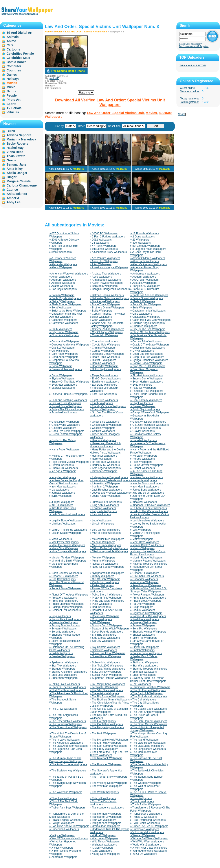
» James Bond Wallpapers (146, 490)
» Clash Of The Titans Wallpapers (150, 332)
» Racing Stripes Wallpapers (66, 607)
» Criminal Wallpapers (103, 348)
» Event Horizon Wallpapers (147, 382)
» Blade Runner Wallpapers (65, 304)
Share (182, 114)
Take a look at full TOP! (193, 65)
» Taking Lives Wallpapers (65, 684)
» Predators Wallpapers (63, 598)
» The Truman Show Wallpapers (109, 777)
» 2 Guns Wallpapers (143, 237)
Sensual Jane (16, 164)
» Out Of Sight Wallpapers (105, 579)
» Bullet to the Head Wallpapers (68, 311)
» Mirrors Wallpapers (142, 548)
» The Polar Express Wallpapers (68, 764)
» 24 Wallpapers (99, 243)
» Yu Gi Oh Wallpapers (144, 854)
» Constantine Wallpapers (64, 342)
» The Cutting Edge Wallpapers (148, 709)
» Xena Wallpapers (101, 851)
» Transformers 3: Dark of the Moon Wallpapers (66, 815)
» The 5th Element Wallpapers (148, 690)
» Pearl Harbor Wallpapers (146, 585)
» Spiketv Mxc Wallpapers (105, 663)
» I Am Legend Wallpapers (105, 468)
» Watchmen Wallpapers (104, 838)
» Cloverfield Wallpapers (104, 335)
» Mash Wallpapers (60, 539)
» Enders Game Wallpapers (146, 379)
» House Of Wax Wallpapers (147, 465)
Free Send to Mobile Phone (68, 71)
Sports (11, 104)
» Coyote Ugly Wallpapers (105, 345)
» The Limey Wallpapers (104, 749)
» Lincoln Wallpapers (102, 524)
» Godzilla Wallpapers (103, 428)
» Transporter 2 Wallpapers (146, 814)
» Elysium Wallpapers (62, 379)
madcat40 (54, 78)
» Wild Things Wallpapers (105, 842)
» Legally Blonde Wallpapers (66, 521)
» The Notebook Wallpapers (106, 758)
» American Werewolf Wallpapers (69, 274)
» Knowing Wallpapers (103, 508)
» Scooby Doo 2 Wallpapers (106, 625)
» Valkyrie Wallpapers (62, 835)
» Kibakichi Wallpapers (144, 502)
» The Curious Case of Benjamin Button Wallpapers (109, 710)
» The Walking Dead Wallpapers (109, 783)
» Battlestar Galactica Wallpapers (109, 298)
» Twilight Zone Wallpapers (105, 823)
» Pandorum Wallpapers (144, 582)
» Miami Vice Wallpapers (64, 548)
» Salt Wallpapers (100, 622)
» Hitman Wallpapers (61, 465)
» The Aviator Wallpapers (104, 693)
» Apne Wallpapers (101, 277)
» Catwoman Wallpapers (64, 323)
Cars (10, 45)
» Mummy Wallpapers (103, 561)
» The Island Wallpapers (144, 740)
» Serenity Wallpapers (62, 632)
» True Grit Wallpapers (103, 820)
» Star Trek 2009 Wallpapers (106, 666)
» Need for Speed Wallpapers (107, 567)
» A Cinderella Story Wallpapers (108, 252)
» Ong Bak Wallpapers (62, 579)
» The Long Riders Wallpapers (148, 749)
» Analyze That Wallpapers (105, 274)
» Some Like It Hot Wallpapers (108, 653)
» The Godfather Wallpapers (106, 724)
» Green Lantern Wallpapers (66, 434)
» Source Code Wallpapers (146, 653)
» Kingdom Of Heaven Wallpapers (150, 505)
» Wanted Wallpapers (143, 835)
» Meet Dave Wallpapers (145, 542)
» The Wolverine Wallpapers (66, 792)
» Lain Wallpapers (100, 514)
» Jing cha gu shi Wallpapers (147, 493)
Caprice (12, 190)
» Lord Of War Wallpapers (105, 530)
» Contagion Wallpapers (104, 342)
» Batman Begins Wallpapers (107, 295)
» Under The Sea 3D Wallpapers (149, 826)
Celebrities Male (18, 58)
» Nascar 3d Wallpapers (104, 564)
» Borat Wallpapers (60, 308)
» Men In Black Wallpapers (105, 545)
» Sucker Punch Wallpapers (106, 675)
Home (48, 32)
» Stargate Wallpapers (62, 669)
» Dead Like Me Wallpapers (146, 354)
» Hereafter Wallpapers (144, 456)
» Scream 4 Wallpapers (63, 629)
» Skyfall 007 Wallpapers (145, 647)
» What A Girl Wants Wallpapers (149, 838)
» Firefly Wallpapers (101, 403)
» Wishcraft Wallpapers (103, 845)
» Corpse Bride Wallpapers (146, 342)
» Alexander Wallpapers (63, 264)
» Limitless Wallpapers (62, 524)
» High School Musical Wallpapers (69, 462)
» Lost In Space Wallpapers (65, 533)
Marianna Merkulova (21, 139)
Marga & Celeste (19, 181)
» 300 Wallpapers (140, 243)
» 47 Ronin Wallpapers (103, 246)
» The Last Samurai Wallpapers (108, 746)
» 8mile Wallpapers (60, 252)
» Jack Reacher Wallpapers (106, 490)
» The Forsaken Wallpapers (65, 724)
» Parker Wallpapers (102, 585)
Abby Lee (14, 202)
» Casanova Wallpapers (63, 320)
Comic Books (16, 62)
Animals (13, 37)
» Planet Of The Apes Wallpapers (69, 595)
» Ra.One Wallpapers (143, 604)
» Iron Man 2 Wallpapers (104, 487)
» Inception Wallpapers (63, 477)
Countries (14, 70)
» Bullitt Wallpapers (101, 311)
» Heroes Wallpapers (143, 459)
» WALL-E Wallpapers (103, 835)
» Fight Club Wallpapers (104, 400)
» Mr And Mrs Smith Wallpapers (68, 561)
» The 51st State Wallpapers (106, 690)
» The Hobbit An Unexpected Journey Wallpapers (147, 729)
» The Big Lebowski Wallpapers (149, 696)
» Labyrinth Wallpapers (103, 511)
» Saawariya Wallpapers (63, 622)
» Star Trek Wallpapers (63, 666)
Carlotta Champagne (22, 185)
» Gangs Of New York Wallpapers (150, 413)
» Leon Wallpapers (101, 521)
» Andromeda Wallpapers (145, 274)
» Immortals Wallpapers (104, 471)
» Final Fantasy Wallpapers (146, 400)
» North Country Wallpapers (66, 573)
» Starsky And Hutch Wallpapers (68, 672)
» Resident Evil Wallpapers (65, 610)
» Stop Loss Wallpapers (63, 675)
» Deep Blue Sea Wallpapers (147, 357)
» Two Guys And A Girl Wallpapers (69, 826)
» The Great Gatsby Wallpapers (149, 724)
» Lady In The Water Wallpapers (149, 511)
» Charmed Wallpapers (144, 326)
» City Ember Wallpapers (64, 332)
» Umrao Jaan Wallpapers (105, 826)
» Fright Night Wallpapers (145, 409)
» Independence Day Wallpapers (109, 477)
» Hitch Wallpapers (141, 462)
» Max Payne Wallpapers (64, 542)
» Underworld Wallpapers (64, 829)
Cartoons (13, 49)
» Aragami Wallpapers (143, 277)
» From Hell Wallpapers (63, 413)
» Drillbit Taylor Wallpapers (105, 369)
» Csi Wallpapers (59, 351)
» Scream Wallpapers (143, 625)
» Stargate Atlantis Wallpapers (107, 669)
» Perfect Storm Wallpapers (65, 588)
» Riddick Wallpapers (143, 610)
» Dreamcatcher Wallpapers (66, 369)
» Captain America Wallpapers (148, 311)
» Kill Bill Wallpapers (61, 505)
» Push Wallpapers (101, 604)
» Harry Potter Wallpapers (64, 450)
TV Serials (14, 108)
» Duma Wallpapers (61, 375)
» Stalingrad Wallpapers (144, 663)
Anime (11, 41)
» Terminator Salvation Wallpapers (150, 687)
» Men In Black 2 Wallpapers (147, 545)
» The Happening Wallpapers (107, 727)
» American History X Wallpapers (109, 267)
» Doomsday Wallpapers (104, 366)
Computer (14, 66)
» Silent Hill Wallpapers (144, 638)
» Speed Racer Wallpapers (105, 656)
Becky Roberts (17, 144)
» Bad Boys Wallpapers (63, 289)
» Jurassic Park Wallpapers (106, 502)
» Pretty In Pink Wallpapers (106, 598)
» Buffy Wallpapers (141, 308)
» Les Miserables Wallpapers (147, 521)
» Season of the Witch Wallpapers (110, 629)
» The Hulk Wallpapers (103, 734)
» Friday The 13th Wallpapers (67, 409)
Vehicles (13, 112)
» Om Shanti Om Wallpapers (147, 576)
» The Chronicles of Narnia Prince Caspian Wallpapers (110, 704)
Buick (11, 131)
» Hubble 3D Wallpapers (64, 468)
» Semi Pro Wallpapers (144, 629)
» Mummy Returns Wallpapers (148, 561)
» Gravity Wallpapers (142, 431)
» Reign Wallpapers (142, 607)
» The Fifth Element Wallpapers (149, 721)
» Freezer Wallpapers (143, 406)
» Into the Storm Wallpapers (147, 483)
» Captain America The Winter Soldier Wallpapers (107, 315)
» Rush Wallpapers (101, 619)
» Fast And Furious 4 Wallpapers (68, 394)
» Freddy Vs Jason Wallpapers (108, 406)
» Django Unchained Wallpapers (149, 360)
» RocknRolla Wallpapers (104, 616)
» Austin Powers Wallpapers (106, 283)
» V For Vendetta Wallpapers (147, 832)
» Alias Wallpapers (101, 264)
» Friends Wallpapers (102, 409)
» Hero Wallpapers (101, 459)
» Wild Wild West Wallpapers (147, 842)
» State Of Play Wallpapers (106, 672)
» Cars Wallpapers (141, 314)
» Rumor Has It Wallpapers (65, 619)
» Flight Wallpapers (141, 403)
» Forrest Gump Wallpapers (65, 406)
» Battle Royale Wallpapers (65, 298)
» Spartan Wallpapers (62, 656)
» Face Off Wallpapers (143, 388)
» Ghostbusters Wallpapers (106, 425)
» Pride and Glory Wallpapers (107, 601)
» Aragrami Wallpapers (63, 280)
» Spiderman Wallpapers (64, 663)
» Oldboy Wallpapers (102, 576)
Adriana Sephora (19, 135)
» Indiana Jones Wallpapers (147, 477)
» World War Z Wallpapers (146, 845)
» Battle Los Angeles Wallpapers (149, 295)
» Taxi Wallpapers (141, 684)
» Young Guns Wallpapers (105, 854)
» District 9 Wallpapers (103, 360)
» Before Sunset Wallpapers (147, 298)
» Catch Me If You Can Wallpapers (150, 320)
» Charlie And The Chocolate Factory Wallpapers (107, 325)
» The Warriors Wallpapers (146, 783)
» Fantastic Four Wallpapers (147, 391)
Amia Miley (15, 169)
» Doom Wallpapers (61, 366)
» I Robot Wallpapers (143, 468)
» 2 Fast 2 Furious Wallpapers (107, 237)
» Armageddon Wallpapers (105, 280)
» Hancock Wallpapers (103, 440)
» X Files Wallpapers (61, 848)
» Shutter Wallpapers (143, 635)
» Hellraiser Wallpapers (103, 456)
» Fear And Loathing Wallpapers (68, 400)
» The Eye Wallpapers (103, 721)
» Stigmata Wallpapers (143, 672)
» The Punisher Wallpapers (106, 764)
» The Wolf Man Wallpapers (106, 786)
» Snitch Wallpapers (61, 653)
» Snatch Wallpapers (142, 650)
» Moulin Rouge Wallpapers (146, 558)
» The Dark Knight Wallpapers (148, 712)
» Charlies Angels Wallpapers (147, 323)
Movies (58, 32)
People (12, 95)
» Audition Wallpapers (62, 283)
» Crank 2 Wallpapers (62, 348)
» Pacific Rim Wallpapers (104, 582)
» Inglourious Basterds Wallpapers (110, 480)
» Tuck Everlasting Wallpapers (148, 820)
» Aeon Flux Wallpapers (104, 261)
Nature (11, 91)
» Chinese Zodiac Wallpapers (107, 329)
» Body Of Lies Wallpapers (146, 304)
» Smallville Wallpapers (103, 650)
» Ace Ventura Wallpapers (105, 258)
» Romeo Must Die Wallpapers (148, 616)
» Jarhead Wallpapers (62, 493)
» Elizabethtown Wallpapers (147, 375)
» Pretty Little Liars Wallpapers (148, 598)
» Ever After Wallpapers (63, 385)
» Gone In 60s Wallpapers (145, 428)
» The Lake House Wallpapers (148, 743)
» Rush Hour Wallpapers (145, 619)
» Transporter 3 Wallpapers (106, 817)
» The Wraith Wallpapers (104, 792)
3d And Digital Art (19, 33)
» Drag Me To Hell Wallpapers (148, 366)
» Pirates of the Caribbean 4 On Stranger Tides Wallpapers (149, 590)
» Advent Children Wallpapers (148, 258)
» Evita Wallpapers (141, 385)
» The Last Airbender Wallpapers (68, 746)
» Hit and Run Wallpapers (105, 462)
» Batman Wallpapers (62, 295)
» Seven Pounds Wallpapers (106, 632)
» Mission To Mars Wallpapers (67, 558)
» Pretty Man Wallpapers (64, 601)
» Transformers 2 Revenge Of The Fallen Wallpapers (150, 809)
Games (12, 75)
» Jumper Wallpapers (62, 502)
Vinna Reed (15, 152)
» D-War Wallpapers (142, 351)
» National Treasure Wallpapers (149, 564)
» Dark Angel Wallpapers (64, 354)
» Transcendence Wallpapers (107, 808)
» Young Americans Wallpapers (148, 851)
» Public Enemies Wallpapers (66, 604)
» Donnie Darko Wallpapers (146, 363)
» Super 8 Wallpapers (143, 675)
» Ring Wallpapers (60, 616)
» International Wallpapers (105, 483)
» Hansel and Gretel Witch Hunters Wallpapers (105, 445)
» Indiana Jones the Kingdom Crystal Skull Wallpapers (66, 482)
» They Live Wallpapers (63, 798)
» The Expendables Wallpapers (68, 721)
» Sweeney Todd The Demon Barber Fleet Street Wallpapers (148, 679)
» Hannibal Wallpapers (143, 440)
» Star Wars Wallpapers (144, 666)
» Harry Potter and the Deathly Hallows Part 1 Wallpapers (108, 451)
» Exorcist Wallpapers (62, 388)
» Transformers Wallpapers (106, 814)
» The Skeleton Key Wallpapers (68, 771)
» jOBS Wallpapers (60, 496)
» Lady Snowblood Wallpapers (67, 514)
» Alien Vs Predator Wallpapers (148, 264)
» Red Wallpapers (100, 607)
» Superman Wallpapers (63, 678)
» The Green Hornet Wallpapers (68, 727)
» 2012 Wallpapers (101, 240)
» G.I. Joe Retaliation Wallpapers (149, 425)
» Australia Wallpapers (143, 283)
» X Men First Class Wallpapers (149, 848)
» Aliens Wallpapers (61, 267)
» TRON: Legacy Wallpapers (66, 820)
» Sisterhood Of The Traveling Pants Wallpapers (67, 649)
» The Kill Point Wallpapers (105, 743)
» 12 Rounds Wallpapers (145, 233)
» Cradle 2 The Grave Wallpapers (150, 345)
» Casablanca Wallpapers (145, 317)
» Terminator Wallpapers (104, 687)
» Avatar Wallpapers (61, 286)
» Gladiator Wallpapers (63, 428)
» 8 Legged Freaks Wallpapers (148, 249)
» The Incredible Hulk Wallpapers (109, 740)
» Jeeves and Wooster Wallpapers (110, 493)
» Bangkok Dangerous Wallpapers (110, 289)
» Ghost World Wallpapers (65, 425)
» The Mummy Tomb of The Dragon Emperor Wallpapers (66, 760)
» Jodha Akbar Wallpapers (105, 496)
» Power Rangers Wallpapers (147, 595)
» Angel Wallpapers (61, 277)
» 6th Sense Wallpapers (104, 249)
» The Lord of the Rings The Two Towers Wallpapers (109, 754)
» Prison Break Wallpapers (146, 601)
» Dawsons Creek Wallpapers (107, 354)
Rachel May (15, 148)
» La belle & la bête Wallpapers (148, 508)
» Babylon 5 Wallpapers (104, 286)
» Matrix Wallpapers (142, 539)
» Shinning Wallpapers (103, 635)
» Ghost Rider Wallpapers (64, 422)
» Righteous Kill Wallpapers (146, 613)
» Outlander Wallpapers (144, 579)
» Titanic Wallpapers (142, 801)
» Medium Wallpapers (103, 542)
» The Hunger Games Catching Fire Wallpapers (148, 735)
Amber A (13, 198)
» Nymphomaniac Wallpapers (107, 573)
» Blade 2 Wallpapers (143, 301)
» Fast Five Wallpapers (103, 394)
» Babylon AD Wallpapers (145, 286)
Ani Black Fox (17, 194)
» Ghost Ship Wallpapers (104, 422)
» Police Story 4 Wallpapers (106, 595)
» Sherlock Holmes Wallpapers (148, 632)
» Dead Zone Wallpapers (64, 357)
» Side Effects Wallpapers (105, 638)
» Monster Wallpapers (103, 558)
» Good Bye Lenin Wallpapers (67, 431)
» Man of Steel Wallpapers (105, 533)
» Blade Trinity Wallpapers (105, 304)
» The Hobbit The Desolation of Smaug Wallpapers (68, 735)
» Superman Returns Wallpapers (109, 678)
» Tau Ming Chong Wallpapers (107, 684)
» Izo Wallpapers (59, 490)
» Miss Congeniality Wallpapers (68, 551)
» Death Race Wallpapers (105, 357)
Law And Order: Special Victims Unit (86, 32)
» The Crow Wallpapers (63, 709)
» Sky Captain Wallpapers (105, 647)
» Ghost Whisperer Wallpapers (148, 422)
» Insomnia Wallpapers (144, 480)
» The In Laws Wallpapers (64, 740)
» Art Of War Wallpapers (144, 280)
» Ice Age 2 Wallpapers (63, 471)
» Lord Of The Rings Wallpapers (68, 530)
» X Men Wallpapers (102, 848)
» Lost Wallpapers (141, 530)
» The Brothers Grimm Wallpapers (110, 700)
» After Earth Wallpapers (145, 261)
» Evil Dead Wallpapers (103, 385)
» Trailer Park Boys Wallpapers (67, 808)
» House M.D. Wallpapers (105, 465)
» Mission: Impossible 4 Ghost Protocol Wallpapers (148, 553)
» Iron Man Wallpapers (62, 487)
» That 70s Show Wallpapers (66, 690)
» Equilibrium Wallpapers (104, 382)
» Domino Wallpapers (102, 363)
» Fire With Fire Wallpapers (65, 403)
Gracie (11, 160)
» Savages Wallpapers (143, 622)
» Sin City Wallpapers (102, 641)
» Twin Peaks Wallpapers (145, 823)
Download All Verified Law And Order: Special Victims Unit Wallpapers (110, 102)
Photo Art (14, 100)
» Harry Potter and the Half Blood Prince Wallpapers (150, 451)
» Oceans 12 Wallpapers (64, 576)
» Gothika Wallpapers (102, 431)
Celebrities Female (20, 54)
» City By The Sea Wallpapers (148, 329)
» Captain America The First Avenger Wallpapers (66, 315)
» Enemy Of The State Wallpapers (69, 382)
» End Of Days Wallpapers (105, 379)
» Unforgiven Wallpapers (145, 829)
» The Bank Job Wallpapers (146, 693)
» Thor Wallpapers (141, 798)
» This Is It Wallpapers (103, 798)
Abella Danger (17, 173)
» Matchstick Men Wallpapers (107, 539)
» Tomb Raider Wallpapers (146, 805)
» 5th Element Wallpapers (145, 246)
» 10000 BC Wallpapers (104, 233)
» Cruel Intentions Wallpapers (148, 348)
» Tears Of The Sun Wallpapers (68, 687)
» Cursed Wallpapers (102, 351)
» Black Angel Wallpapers (105, 301)
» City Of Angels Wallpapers (106, 332)
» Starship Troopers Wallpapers (149, 669)
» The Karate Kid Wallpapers (66, 743)
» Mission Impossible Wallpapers (109, 551)
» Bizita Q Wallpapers (62, 301)
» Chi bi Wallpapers (61, 329)
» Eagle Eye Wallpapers (104, 375)
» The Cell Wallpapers (143, 700)
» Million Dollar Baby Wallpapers (109, 548)
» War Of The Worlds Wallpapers (69, 838)
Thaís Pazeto (16, 156)
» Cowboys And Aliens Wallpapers (69, 345)
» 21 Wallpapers (140, 240)
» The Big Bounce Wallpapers (107, 696)
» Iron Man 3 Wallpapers (145, 487)
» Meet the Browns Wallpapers (67, 545)
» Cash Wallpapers (101, 320)
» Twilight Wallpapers (62, 823)
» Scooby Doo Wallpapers (64, 625)
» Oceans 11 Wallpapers (145, 573)
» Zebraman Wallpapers (63, 857)
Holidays (13, 79)
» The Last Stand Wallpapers (147, 746)
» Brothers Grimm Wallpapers (107, 308)
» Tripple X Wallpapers (143, 817)
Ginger (12, 177)
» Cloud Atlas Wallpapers (64, 335)
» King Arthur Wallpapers (104, 505)
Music (11, 87)
